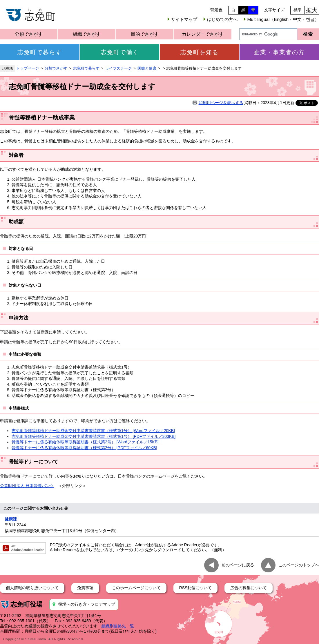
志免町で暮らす (40, 52)
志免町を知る (200, 52)
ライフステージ (118, 68)
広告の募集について (249, 588)
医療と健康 (147, 68)
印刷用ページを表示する (221, 103)
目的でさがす (145, 34)
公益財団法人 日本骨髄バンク (27, 486)
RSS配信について (196, 588)
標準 (298, 10)
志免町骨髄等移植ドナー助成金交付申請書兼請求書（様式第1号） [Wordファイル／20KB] (93, 431)
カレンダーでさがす (203, 34)
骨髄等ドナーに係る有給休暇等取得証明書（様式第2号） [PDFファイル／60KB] (84, 448)
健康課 (11, 519)
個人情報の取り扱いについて (32, 588)
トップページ (28, 68)
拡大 (312, 10)
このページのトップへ (299, 565)
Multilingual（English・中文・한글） (283, 19)
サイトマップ (184, 19)
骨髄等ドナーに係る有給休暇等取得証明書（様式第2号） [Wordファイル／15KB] (85, 442)
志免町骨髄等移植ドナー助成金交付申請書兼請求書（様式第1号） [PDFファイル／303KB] (94, 436)
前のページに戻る (238, 565)
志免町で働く (120, 52)
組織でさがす (87, 34)
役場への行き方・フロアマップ (87, 604)
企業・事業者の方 (279, 52)
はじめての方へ (222, 19)
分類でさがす (29, 34)
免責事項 (85, 588)
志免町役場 (26, 604)
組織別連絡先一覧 (118, 626)
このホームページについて (136, 588)
